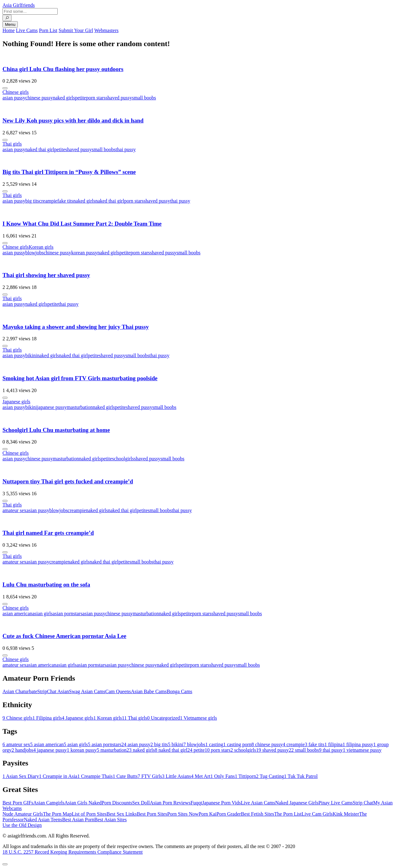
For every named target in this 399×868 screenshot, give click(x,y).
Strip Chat (363, 803)
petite (80, 98)
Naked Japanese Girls (297, 803)
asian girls (43, 614)
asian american (17, 614)
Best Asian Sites (111, 820)
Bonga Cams (180, 691)
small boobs (144, 98)
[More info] (5, 88)
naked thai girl (40, 149)
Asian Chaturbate (20, 691)
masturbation (80, 407)
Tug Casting (270, 776)
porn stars (96, 98)
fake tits (65, 201)
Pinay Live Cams (335, 803)
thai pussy (126, 149)
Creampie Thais (95, 776)
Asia (19, 5)
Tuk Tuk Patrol (301, 776)
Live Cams (27, 30)
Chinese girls (16, 92)
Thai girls (12, 144)
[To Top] (5, 864)
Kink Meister (346, 814)
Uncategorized (163, 718)
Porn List (48, 30)
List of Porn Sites (89, 814)
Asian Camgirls (49, 803)
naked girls (64, 98)
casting (214, 744)
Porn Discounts (117, 803)
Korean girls (41, 247)
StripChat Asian (53, 691)
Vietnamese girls (198, 718)
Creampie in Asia (58, 776)
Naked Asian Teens (43, 820)
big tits (32, 201)
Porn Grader (229, 814)
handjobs (22, 750)
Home (9, 30)
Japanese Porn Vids (221, 803)
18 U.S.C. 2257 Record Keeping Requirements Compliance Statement (73, 852)
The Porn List (288, 814)
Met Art (201, 776)
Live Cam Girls (317, 814)
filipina (334, 744)
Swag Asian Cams (87, 691)
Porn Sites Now (183, 814)
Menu (10, 24)
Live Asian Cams (258, 803)
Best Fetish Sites (258, 814)
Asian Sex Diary (21, 776)
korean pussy (84, 253)
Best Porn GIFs (18, 803)
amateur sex (14, 510)
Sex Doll (141, 803)
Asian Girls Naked (83, 803)
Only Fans (223, 776)
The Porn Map (57, 814)
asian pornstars (68, 614)
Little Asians (176, 776)
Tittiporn (245, 776)
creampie (48, 201)
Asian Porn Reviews (170, 803)
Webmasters (106, 30)
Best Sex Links (122, 814)
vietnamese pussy (362, 750)
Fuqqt (196, 803)
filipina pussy (358, 744)
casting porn (237, 744)
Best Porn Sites (152, 814)
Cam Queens (118, 691)
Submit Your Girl (76, 30)
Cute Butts (125, 776)
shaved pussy (119, 98)
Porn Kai (207, 814)
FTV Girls (150, 776)
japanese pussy (52, 407)
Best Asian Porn (78, 820)
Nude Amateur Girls (23, 814)
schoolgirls (123, 459)
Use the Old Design (22, 825)
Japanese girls (16, 402)
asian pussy (14, 98)
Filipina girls (47, 718)
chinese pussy (39, 98)
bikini (31, 355)
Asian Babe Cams (149, 691)
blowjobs (34, 253)
